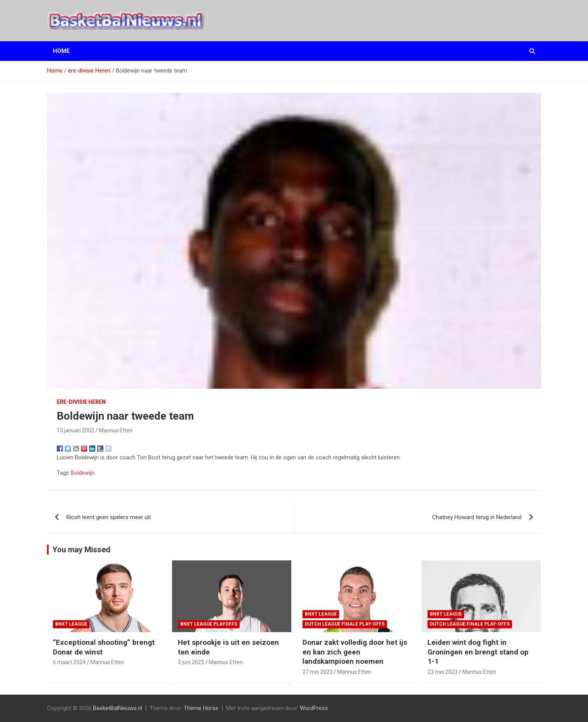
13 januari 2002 (75, 430)
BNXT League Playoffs (209, 624)
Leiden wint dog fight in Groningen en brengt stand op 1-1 (478, 652)
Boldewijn (83, 473)
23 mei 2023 (443, 672)
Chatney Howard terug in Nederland (477, 517)
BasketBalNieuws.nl (117, 708)
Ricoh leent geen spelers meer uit (109, 517)
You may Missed (81, 550)
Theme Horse (201, 708)
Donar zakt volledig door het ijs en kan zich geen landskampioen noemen (355, 652)
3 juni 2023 (191, 662)
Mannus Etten (116, 430)
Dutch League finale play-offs (345, 624)
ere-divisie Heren (81, 402)
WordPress (314, 708)
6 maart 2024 (69, 662)
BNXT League (71, 624)
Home (61, 51)
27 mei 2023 (318, 672)
